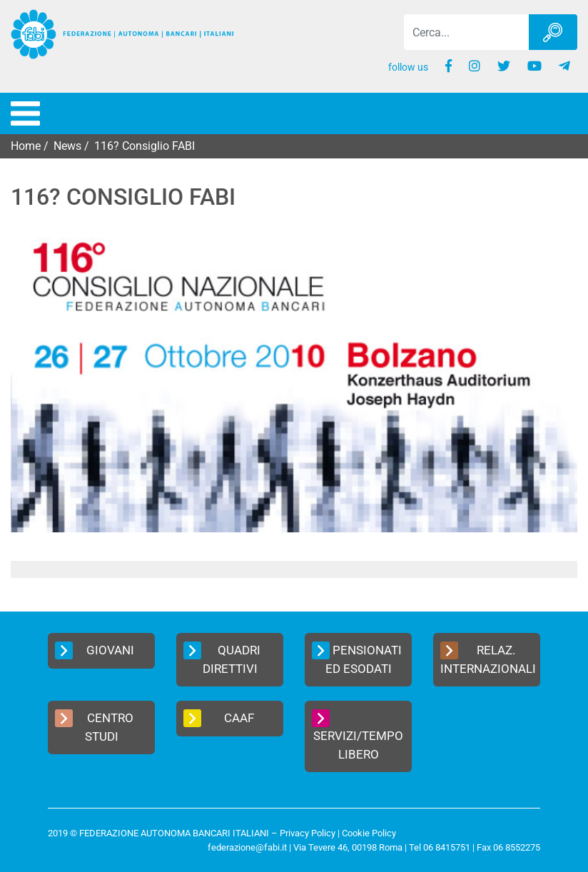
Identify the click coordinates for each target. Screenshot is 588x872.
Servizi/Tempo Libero (358, 735)
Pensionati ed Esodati (357, 659)
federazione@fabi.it (247, 847)
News (67, 146)
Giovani (95, 650)
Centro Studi (94, 726)
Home (26, 146)
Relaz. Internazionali (488, 659)
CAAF (219, 718)
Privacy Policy (308, 833)
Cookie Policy (369, 833)
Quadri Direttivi (222, 659)
